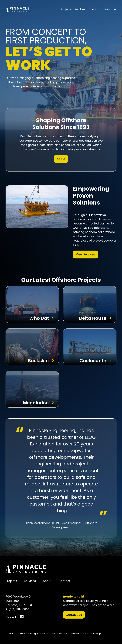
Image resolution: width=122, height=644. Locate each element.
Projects (66, 9)
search (115, 9)
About (93, 9)
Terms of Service (79, 634)
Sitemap (96, 634)
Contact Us (74, 615)
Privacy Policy (59, 634)
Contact (105, 9)
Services (80, 9)
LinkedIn (22, 617)
